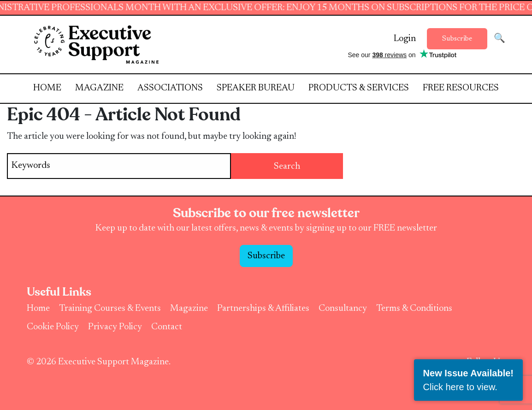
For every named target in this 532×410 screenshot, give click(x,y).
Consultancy (343, 309)
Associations (170, 88)
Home (47, 88)
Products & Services (359, 88)
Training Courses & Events (110, 309)
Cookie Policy (53, 327)
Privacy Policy (115, 327)
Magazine (99, 88)
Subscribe (457, 39)
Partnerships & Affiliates (263, 309)
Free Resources (461, 88)
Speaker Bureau (256, 88)
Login (405, 39)
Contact (167, 327)
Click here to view (459, 387)
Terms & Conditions (414, 309)
